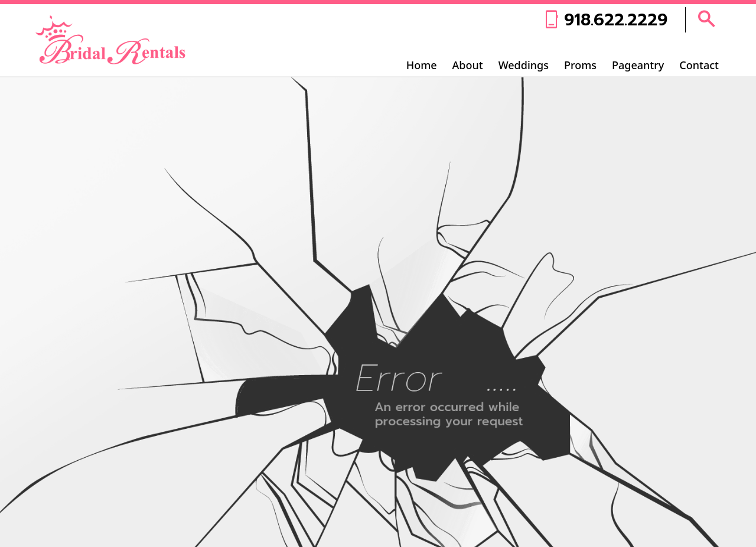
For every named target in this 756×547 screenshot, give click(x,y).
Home (422, 65)
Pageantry (638, 65)
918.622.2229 (616, 20)
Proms (580, 65)
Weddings (524, 65)
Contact (699, 65)
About (468, 65)
